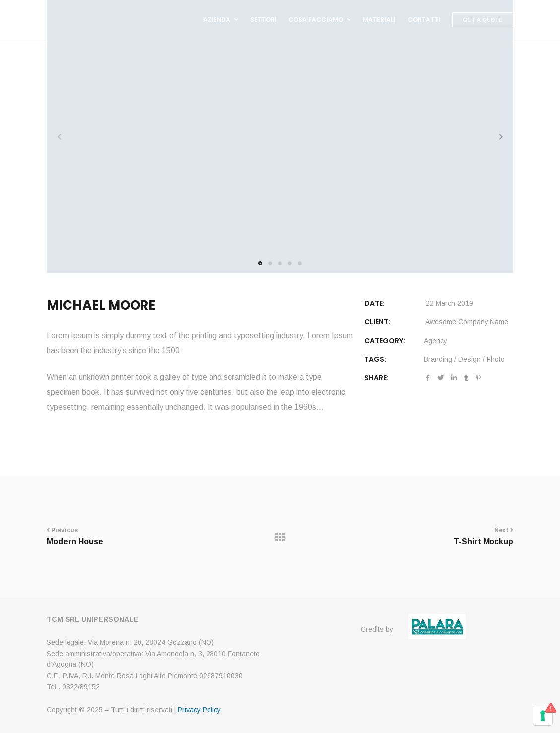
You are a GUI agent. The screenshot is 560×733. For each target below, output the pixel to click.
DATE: (375, 303)
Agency (436, 341)
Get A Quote (483, 20)
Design (469, 359)
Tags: (375, 359)
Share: (377, 378)
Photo (496, 359)
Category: (385, 341)
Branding (438, 359)
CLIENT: (377, 322)
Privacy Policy (199, 710)
